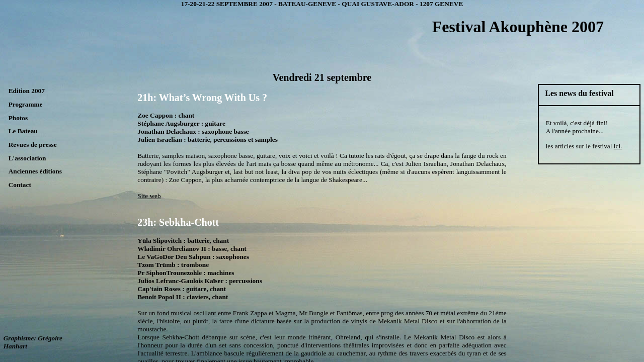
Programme (26, 104)
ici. (618, 146)
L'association (27, 158)
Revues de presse (33, 145)
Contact (20, 185)
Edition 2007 (27, 91)
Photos (18, 118)
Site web (149, 196)
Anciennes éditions (35, 171)
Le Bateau (23, 131)
